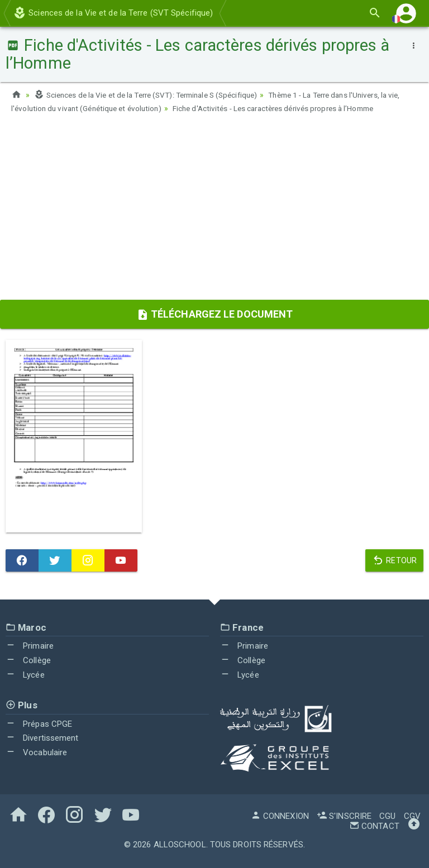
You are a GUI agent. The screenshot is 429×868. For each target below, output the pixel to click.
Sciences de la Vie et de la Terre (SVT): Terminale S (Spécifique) (154, 95)
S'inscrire (344, 816)
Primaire (30, 646)
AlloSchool (180, 845)
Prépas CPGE (39, 724)
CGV (412, 816)
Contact (374, 826)
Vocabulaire (36, 752)
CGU (387, 816)
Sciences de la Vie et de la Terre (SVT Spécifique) (113, 13)
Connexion (280, 816)
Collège (28, 660)
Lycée (25, 675)
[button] (406, 13)
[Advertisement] (214, 210)
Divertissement (42, 738)
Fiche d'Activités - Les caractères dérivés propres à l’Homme (301, 108)
